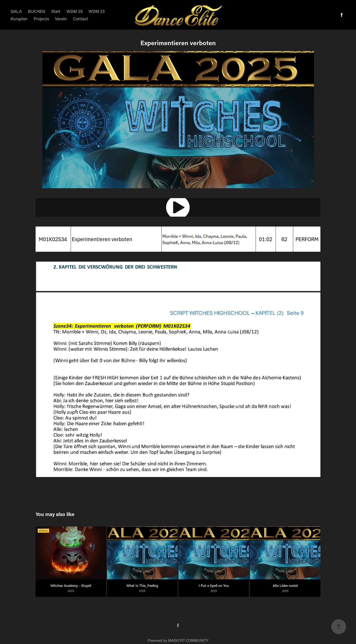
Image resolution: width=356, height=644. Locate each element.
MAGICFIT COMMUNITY (188, 640)
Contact (80, 19)
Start (56, 11)
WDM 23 (97, 11)
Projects (41, 19)
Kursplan (19, 19)
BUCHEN (37, 11)
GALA (16, 11)
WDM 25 (75, 11)
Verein (61, 19)
